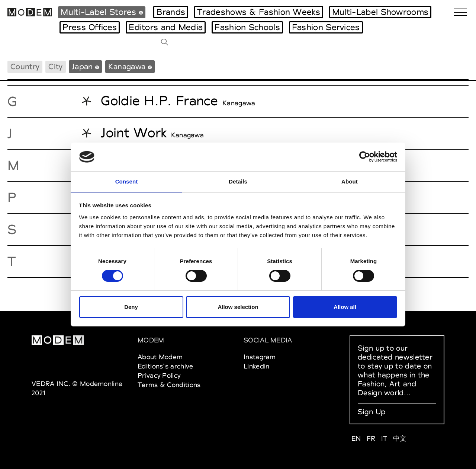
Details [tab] (238, 181)
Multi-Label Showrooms (380, 12)
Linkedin (256, 366)
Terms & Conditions (169, 385)
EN (356, 438)
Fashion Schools (247, 27)
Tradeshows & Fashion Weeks (259, 12)
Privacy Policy (159, 375)
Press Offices (90, 27)
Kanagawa (239, 103)
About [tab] (350, 181)
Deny (131, 307)
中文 (400, 438)
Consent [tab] (127, 181)
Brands (171, 12)
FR (371, 438)
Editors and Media (166, 27)
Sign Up (372, 412)
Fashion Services (326, 27)
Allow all (345, 307)
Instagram (260, 357)
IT (384, 438)
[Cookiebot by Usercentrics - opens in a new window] (365, 157)
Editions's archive (165, 366)
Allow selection (238, 307)
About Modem (160, 357)
